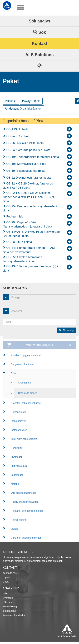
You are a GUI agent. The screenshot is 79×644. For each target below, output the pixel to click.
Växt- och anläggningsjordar (26, 538)
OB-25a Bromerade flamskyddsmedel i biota (30, 208)
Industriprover (18, 421)
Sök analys (39, 21)
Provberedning (19, 520)
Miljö (5, 594)
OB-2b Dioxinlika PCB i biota (25, 143)
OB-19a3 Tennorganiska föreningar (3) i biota (30, 268)
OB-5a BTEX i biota (19, 242)
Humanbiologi (18, 412)
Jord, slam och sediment (24, 439)
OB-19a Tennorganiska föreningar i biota (32, 157)
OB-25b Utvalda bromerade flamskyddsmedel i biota (22, 259)
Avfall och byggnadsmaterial (26, 355)
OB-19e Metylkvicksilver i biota (26, 164)
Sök (40, 32)
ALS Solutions (39, 55)
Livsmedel (16, 457)
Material (15, 484)
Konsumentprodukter (14, 615)
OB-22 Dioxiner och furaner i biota (28, 178)
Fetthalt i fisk (14, 217)
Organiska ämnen (28, 393)
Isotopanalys (9, 611)
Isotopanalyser (19, 430)
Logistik (7, 577)
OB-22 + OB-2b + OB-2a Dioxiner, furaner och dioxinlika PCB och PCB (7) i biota (29, 197)
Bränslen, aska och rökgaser (26, 403)
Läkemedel (17, 475)
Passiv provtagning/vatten (25, 502)
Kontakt (39, 43)
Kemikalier (16, 448)
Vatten (14, 529)
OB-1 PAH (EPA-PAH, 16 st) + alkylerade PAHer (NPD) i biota (31, 234)
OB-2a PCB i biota (18, 136)
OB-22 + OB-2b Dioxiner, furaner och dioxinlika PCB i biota (29, 186)
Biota (14, 373)
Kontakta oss (10, 573)
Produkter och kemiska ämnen (27, 511)
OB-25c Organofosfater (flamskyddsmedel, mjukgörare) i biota (27, 224)
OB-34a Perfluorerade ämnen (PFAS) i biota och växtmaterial (30, 250)
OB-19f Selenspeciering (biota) (26, 171)
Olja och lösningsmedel (23, 493)
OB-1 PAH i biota (17, 129)
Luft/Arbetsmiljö (19, 466)
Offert (6, 582)
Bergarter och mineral (23, 364)
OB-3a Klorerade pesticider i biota (28, 150)
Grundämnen (25, 383)
